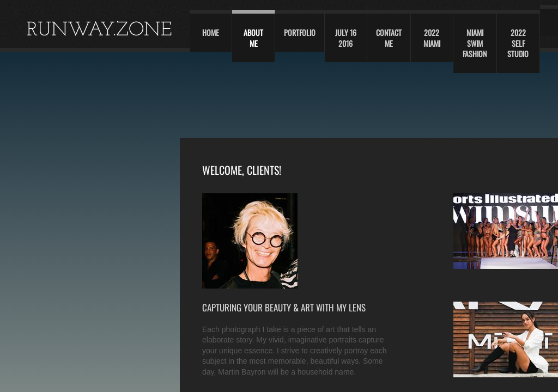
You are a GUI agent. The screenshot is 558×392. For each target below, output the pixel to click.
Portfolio (300, 32)
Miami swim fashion (475, 43)
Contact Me (389, 38)
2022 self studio (518, 43)
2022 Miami (432, 38)
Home (211, 32)
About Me (253, 38)
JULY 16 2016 (346, 38)
